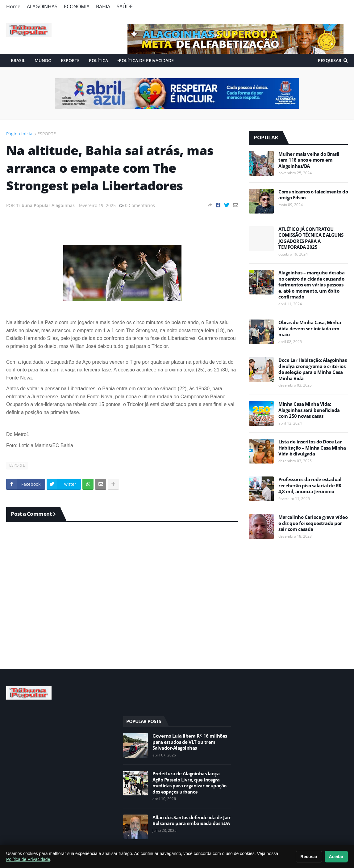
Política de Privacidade (28, 859)
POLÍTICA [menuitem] (98, 60)
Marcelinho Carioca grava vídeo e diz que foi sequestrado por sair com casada (313, 523)
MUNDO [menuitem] (43, 60)
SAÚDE (125, 6)
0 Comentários (140, 205)
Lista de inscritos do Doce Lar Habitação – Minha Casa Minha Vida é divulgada (312, 448)
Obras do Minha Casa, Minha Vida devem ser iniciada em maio (310, 328)
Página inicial (20, 134)
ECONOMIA (77, 6)
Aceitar (336, 857)
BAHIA (103, 6)
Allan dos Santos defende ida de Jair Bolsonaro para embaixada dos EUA (192, 821)
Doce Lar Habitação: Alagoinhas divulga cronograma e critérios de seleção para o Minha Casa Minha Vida (312, 369)
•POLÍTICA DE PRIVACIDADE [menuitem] (146, 60)
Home (13, 6)
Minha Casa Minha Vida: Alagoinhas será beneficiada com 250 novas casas (309, 410)
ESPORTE (47, 134)
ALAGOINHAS (42, 6)
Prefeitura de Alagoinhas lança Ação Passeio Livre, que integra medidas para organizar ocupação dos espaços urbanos (189, 783)
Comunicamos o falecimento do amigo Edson (313, 195)
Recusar (309, 857)
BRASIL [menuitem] (18, 60)
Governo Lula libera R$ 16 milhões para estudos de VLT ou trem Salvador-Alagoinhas (190, 742)
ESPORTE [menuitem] (70, 60)
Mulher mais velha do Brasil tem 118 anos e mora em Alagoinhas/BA (309, 160)
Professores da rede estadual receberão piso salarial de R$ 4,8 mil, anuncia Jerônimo (310, 485)
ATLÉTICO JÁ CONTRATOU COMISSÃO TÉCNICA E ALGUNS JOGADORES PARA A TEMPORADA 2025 (311, 238)
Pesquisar (330, 60)
